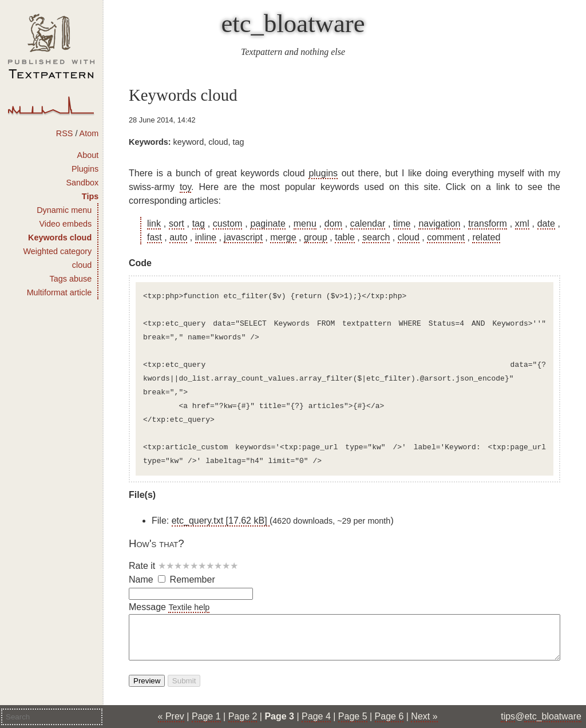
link (154, 223)
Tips (90, 196)
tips (508, 716)
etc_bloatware (293, 23)
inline (206, 237)
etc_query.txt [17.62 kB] (221, 521)
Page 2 (243, 716)
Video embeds (65, 224)
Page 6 (389, 716)
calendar (368, 223)
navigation (439, 223)
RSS (65, 133)
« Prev (171, 716)
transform (488, 223)
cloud (409, 237)
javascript (243, 237)
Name (141, 579)
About (88, 155)
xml (522, 223)
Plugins (85, 169)
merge (283, 237)
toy (185, 187)
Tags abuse (71, 279)
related (486, 237)
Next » (424, 716)
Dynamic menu (64, 210)
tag (199, 223)
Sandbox (82, 183)
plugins (323, 173)
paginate (268, 223)
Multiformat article (60, 292)
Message (147, 607)
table (345, 237)
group (316, 237)
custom (228, 223)
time (402, 223)
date (546, 223)
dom (333, 223)
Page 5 (353, 716)
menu (305, 223)
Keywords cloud (60, 238)
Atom (89, 133)
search (376, 237)
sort (177, 223)
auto (178, 237)
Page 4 (316, 716)
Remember (193, 579)
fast (155, 237)
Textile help (189, 607)
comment (446, 237)
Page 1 (206, 716)
